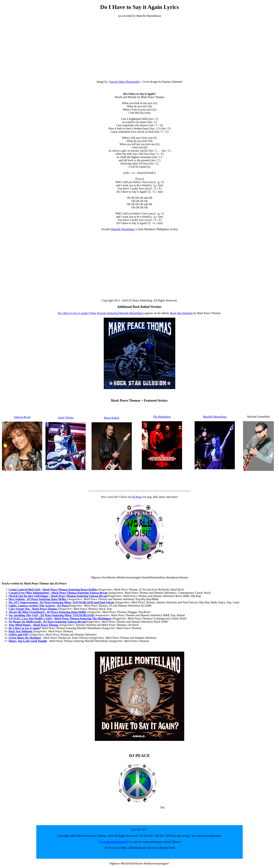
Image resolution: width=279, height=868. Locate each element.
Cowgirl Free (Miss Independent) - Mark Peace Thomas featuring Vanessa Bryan (58, 593)
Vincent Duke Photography (124, 82)
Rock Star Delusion (181, 313)
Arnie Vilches (65, 418)
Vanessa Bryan (22, 417)
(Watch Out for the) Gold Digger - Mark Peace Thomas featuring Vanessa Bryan (58, 596)
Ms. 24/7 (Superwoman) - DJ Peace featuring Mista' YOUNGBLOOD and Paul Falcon (61, 602)
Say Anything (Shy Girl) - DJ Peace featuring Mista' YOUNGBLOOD (51, 615)
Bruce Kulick (112, 418)
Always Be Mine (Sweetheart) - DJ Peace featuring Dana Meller (47, 612)
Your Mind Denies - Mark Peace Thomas (34, 625)
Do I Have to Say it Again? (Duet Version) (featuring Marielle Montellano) (101, 313)
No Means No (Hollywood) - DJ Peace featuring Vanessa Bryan (47, 622)
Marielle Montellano (123, 229)
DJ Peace (137, 497)
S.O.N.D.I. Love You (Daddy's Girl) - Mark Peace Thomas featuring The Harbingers (60, 618)
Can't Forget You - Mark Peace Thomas (33, 609)
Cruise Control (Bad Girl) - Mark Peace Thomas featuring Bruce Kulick (53, 590)
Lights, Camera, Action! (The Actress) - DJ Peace (39, 606)
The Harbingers (162, 417)
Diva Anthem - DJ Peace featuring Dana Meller (37, 599)
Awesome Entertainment (113, 842)
